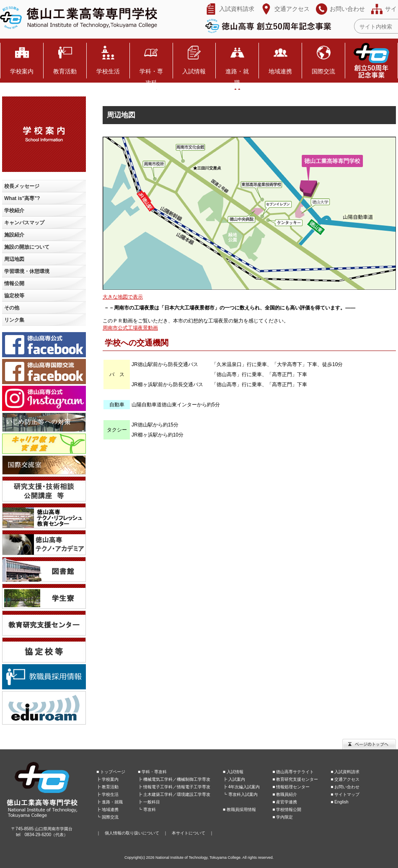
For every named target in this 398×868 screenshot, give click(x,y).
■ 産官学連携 (285, 802)
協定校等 (14, 296)
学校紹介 (14, 211)
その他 (12, 308)
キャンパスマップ (24, 223)
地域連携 (280, 71)
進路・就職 (237, 77)
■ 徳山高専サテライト (293, 772)
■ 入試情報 (233, 772)
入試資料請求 (237, 9)
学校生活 (108, 71)
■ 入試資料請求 (345, 772)
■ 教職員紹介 (285, 794)
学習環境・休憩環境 (27, 271)
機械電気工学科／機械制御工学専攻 (177, 779)
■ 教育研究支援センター (295, 779)
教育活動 (65, 71)
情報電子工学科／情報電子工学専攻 (177, 787)
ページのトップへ (369, 744)
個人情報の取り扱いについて (132, 833)
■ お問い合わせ (345, 787)
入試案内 (237, 779)
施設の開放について (27, 247)
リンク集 (14, 320)
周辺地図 (14, 259)
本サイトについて (189, 833)
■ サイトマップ (345, 794)
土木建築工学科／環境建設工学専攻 (177, 794)
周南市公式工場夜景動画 (130, 328)
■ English (339, 802)
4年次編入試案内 (244, 787)
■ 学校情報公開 (287, 810)
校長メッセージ (22, 186)
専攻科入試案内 (243, 794)
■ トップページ (111, 772)
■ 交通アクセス (345, 779)
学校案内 (22, 71)
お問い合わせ (347, 9)
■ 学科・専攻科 (152, 772)
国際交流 (323, 71)
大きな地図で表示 (123, 297)
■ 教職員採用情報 (239, 810)
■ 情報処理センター (291, 787)
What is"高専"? (22, 198)
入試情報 (194, 71)
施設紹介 (14, 235)
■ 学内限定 (283, 817)
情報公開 (14, 283)
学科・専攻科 (151, 77)
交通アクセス (292, 9)
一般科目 (152, 802)
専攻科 (150, 810)
